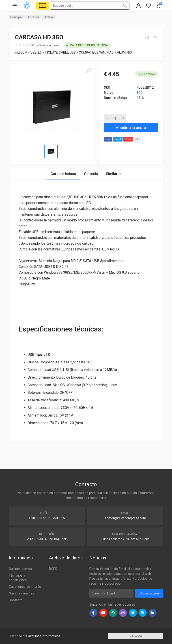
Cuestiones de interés (25, 587)
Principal (16, 17)
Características (63, 174)
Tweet (118, 139)
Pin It (128, 139)
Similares (114, 174)
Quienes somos (20, 569)
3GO (140, 93)
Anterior (33, 17)
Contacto (16, 600)
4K (137, 139)
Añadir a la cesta (131, 128)
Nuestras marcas (21, 593)
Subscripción (149, 593)
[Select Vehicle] (43, 6)
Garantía (91, 174)
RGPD (53, 569)
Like (108, 139)
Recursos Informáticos (44, 636)
